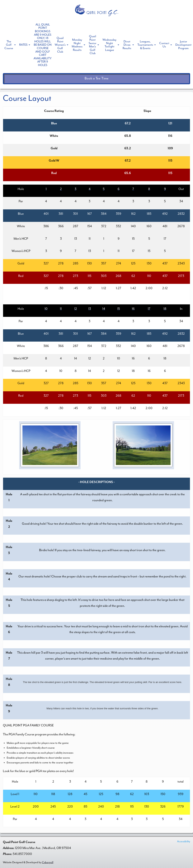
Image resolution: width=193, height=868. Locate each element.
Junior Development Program (183, 45)
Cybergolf (48, 862)
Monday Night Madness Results (77, 45)
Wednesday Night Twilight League (109, 45)
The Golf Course (9, 45)
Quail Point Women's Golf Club (60, 45)
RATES (23, 45)
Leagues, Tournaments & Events (145, 45)
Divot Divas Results (127, 45)
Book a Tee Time (97, 78)
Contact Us (164, 45)
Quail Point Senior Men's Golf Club (92, 45)
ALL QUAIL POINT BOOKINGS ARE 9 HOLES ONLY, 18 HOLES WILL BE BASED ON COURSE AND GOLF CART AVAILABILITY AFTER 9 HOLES (43, 45)
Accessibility (184, 841)
